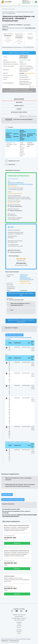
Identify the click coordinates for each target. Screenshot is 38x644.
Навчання (19, 622)
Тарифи (19, 633)
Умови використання (14, 641)
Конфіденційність (5, 641)
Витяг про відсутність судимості (19, 89)
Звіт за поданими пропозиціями (13, 499)
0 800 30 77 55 (25, 1)
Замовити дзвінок (26, 3)
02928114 (22, 73)
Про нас (19, 628)
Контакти (19, 626)
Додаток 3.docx (9, 390)
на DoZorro (5, 26)
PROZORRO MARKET (19, 617)
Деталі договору (13, 256)
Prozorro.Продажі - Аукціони (19, 618)
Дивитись (17, 543)
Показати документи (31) (15, 300)
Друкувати (7, 495)
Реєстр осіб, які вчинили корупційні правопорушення (19, 91)
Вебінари (19, 632)
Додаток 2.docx (9, 378)
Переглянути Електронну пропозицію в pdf (21, 294)
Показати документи (15, 206)
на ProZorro (27, 25)
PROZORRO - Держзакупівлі (19, 615)
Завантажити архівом (14, 335)
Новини (19, 624)
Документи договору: (14, 250)
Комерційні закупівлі (19, 620)
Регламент (19, 630)
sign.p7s (9, 349)
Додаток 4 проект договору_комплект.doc (9, 411)
